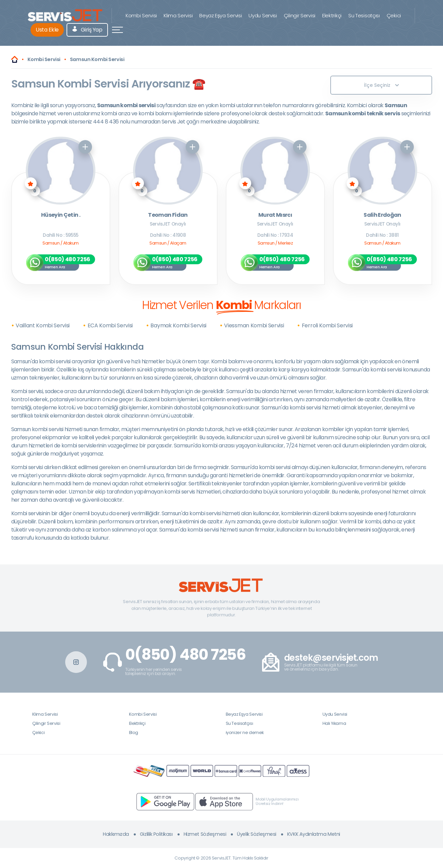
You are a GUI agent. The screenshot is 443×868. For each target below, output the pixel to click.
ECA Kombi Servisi (110, 325)
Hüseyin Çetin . (61, 215)
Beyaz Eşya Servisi (220, 15)
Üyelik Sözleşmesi (257, 834)
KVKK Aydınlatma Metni (314, 834)
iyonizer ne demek (245, 732)
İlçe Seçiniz (381, 85)
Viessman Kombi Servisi (254, 325)
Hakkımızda (116, 834)
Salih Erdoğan (382, 215)
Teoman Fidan (168, 215)
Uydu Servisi (263, 15)
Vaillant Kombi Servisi (43, 325)
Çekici (394, 15)
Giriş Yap (87, 30)
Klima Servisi (178, 15)
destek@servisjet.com (331, 658)
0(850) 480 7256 (186, 655)
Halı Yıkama (334, 723)
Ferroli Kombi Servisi (327, 325)
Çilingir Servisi (300, 15)
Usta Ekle (47, 30)
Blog (134, 732)
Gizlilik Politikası (156, 834)
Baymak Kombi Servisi (178, 325)
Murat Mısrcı (275, 215)
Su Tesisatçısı (364, 15)
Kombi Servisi (141, 15)
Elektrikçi (332, 15)
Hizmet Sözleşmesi (205, 834)
